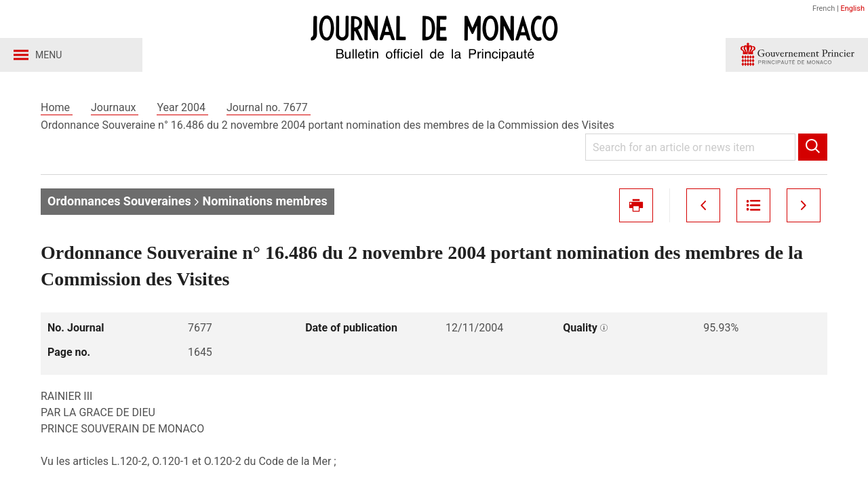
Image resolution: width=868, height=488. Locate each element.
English (852, 8)
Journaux (115, 107)
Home (57, 107)
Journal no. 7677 (269, 107)
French (824, 8)
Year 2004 (182, 107)
